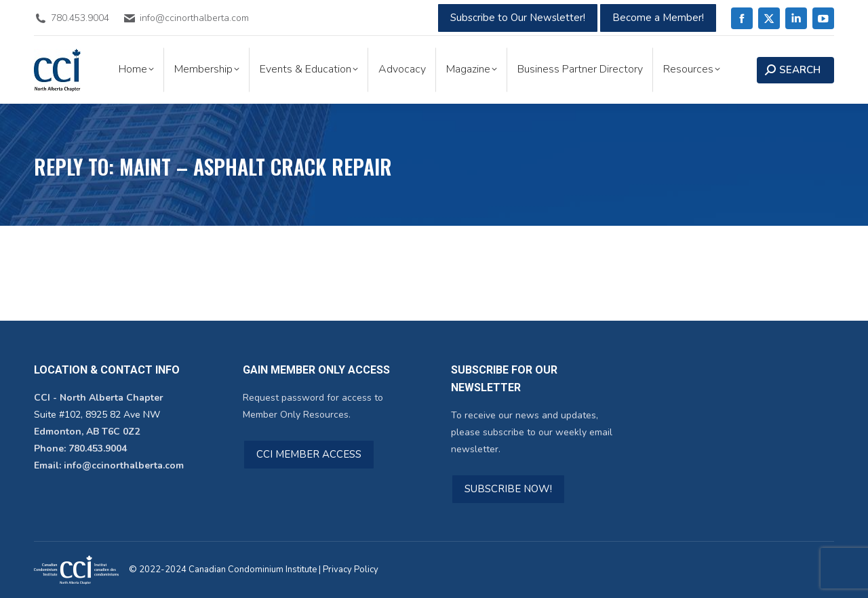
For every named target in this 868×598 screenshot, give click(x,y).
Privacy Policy (351, 570)
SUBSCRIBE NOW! (508, 489)
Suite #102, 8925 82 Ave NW (97, 415)
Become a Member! (658, 18)
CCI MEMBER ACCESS (309, 454)
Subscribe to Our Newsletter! (518, 18)
